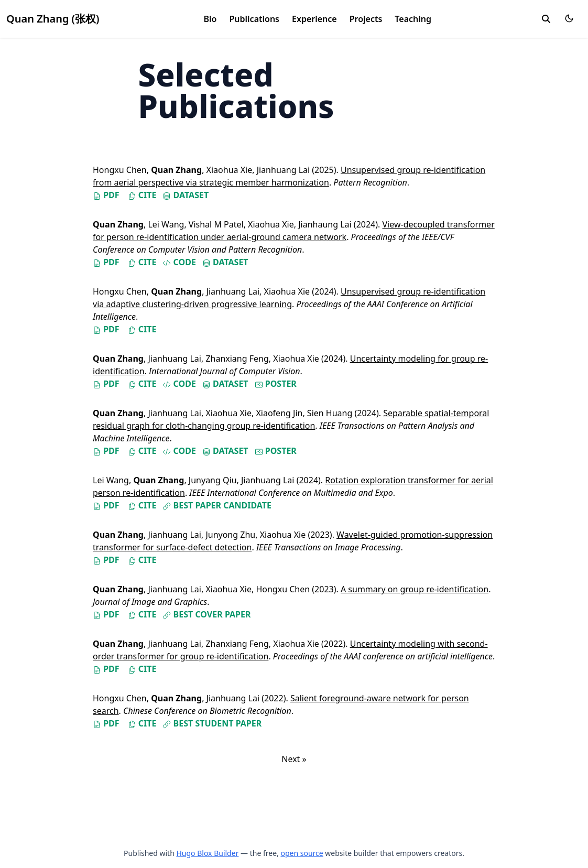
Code (179, 262)
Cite (142, 195)
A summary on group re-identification (415, 589)
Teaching (413, 19)
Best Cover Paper (206, 614)
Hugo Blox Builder (207, 853)
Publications (254, 19)
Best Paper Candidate (217, 505)
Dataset (186, 195)
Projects (366, 19)
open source (302, 853)
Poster (276, 384)
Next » (294, 759)
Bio (210, 19)
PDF (106, 195)
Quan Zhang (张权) (53, 19)
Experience (314, 19)
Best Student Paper (212, 723)
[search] (546, 19)
